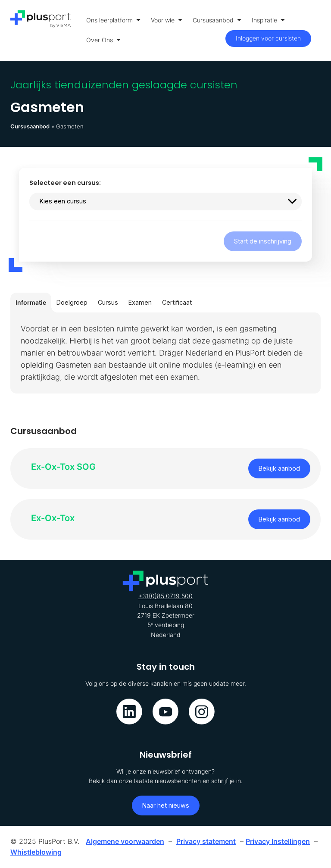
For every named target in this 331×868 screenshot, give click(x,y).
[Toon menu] (318, 30)
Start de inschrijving (263, 241)
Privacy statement (206, 841)
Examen (140, 302)
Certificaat (177, 302)
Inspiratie (268, 20)
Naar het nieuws (166, 805)
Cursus (108, 302)
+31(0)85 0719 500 (165, 596)
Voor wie (167, 20)
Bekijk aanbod (279, 468)
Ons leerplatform (113, 20)
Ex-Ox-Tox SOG (63, 467)
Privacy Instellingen (278, 841)
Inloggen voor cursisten (268, 38)
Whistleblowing (36, 852)
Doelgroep (72, 302)
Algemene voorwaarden (125, 841)
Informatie (31, 302)
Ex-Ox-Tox (53, 518)
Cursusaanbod (217, 20)
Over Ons (103, 40)
